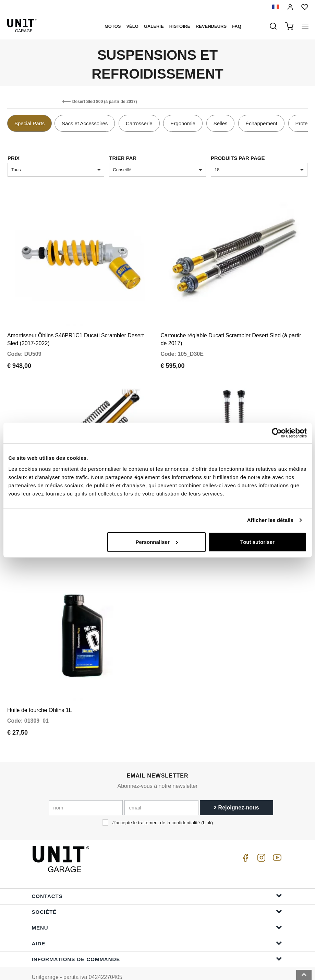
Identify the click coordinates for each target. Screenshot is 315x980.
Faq (237, 26)
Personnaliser (157, 542)
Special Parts (29, 123)
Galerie (154, 26)
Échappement (261, 123)
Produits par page (238, 158)
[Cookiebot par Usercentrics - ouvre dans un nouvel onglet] (277, 433)
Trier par (123, 158)
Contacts (157, 881)
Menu (157, 912)
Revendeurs (211, 26)
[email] (161, 793)
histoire (180, 26)
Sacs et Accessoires (85, 123)
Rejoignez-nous (237, 792)
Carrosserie (139, 123)
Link (207, 808)
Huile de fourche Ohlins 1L (40, 695)
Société (157, 896)
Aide (157, 928)
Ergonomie (183, 123)
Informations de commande (157, 944)
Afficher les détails (270, 520)
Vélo (132, 26)
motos (113, 26)
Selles (221, 123)
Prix (14, 158)
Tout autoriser (257, 542)
